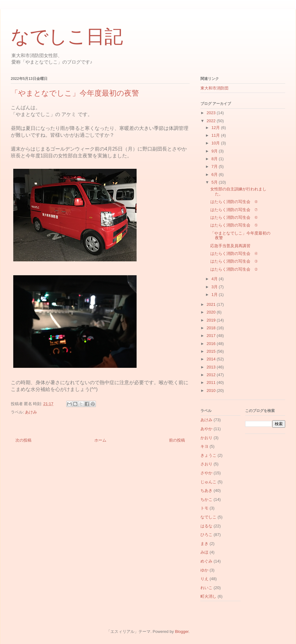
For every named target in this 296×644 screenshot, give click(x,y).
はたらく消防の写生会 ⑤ (234, 225)
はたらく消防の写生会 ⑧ (234, 202)
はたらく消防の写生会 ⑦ (234, 210)
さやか (206, 473)
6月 (215, 175)
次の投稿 (23, 440)
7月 (215, 166)
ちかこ (206, 499)
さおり (206, 464)
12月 (216, 128)
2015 (212, 351)
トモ (204, 508)
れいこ (206, 588)
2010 (212, 391)
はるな (206, 526)
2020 (212, 312)
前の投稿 (177, 440)
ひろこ (206, 535)
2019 (212, 320)
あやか (206, 429)
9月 (215, 151)
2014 (212, 359)
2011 (212, 382)
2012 (212, 375)
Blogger (182, 632)
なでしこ (208, 517)
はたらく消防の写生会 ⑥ (234, 217)
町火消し (208, 596)
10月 (216, 143)
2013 (212, 367)
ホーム (100, 440)
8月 (215, 159)
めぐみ (206, 561)
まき (204, 544)
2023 (212, 113)
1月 (215, 295)
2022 (212, 121)
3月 (215, 287)
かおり (206, 438)
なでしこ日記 (67, 37)
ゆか (204, 570)
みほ (204, 552)
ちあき (206, 490)
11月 (216, 135)
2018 (212, 328)
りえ (204, 579)
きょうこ (208, 455)
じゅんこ (208, 482)
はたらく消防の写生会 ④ (234, 253)
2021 (212, 304)
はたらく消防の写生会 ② (234, 269)
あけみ (31, 412)
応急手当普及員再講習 (230, 246)
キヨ (204, 446)
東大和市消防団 (214, 88)
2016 (212, 344)
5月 (215, 182)
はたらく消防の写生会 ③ (234, 261)
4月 (215, 279)
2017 (212, 336)
